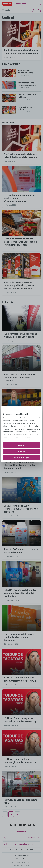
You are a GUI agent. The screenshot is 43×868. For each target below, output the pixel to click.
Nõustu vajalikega (22, 458)
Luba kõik (22, 445)
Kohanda (21, 451)
